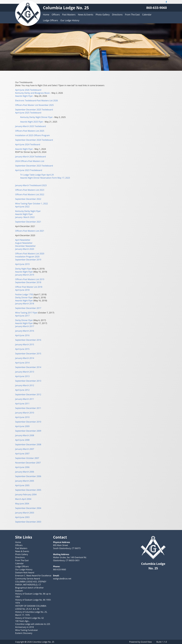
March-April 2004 (23, 499)
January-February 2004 (26, 494)
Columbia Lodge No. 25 (66, 8)
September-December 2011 (28, 408)
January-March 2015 (25, 344)
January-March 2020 (25, 249)
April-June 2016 (22, 335)
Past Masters (69, 15)
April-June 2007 (22, 454)
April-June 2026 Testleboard (28, 90)
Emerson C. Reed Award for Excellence (33, 576)
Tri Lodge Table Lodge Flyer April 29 (37, 175)
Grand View (146, 642)
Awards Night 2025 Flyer (32, 122)
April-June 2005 (22, 485)
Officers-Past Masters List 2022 (30, 194)
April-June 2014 (22, 363)
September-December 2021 (28, 222)
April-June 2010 (22, 417)
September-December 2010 (28, 422)
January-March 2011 (25, 399)
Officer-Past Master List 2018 (29, 287)
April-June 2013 (22, 376)
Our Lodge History (70, 20)
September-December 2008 (28, 444)
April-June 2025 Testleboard (28, 113)
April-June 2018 (22, 290)
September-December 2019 (28, 260)
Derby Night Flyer (24, 269)
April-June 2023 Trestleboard (29, 170)
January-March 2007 (25, 449)
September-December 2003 (28, 522)
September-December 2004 (28, 508)
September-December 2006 (28, 476)
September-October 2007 (27, 458)
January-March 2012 (25, 385)
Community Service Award (28, 579)
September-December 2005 (28, 490)
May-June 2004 (22, 504)
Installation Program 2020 (27, 257)
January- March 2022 (25, 217)
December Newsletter (25, 246)
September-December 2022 (28, 199)
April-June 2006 (22, 467)
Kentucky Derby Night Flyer (28, 211)
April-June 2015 (22, 349)
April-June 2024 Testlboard (28, 144)
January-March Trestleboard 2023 (31, 185)
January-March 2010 (25, 413)
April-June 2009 (22, 426)
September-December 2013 (28, 381)
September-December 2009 (28, 431)
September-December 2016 (28, 340)
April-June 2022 (22, 207)
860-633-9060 (157, 8)
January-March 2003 (25, 513)
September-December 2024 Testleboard (34, 140)
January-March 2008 (25, 435)
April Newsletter (23, 240)
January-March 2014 (25, 358)
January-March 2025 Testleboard (30, 126)
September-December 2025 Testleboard (34, 110)
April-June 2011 (22, 404)
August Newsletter (24, 243)
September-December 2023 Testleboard (34, 166)
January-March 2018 (25, 304)
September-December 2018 (28, 282)
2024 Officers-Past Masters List (30, 161)
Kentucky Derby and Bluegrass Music (32, 93)
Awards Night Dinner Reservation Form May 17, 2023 (45, 178)
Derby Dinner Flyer (24, 298)
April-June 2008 (22, 440)
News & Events (86, 15)
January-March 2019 (25, 275)
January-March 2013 (25, 372)
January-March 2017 (25, 326)
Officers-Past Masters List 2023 (30, 190)
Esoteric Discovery (24, 633)
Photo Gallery (103, 15)
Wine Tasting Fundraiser (27, 630)
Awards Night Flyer (24, 96)
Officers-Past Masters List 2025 (30, 131)
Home (46, 15)
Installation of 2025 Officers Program (32, 135)
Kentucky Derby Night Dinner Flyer (36, 117)
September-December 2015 (28, 354)
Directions (117, 15)
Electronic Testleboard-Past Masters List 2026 (36, 101)
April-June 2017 (22, 316)
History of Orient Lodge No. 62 (29, 618)
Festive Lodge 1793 (24, 294)
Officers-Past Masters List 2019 (30, 279)
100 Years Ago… (23, 621)
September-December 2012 (28, 394)
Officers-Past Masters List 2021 (30, 231)
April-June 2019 (22, 264)
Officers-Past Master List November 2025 (34, 105)
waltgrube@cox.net (62, 579)
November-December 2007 (28, 463)
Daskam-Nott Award (25, 573)
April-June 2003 (22, 517)
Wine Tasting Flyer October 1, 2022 (31, 204)
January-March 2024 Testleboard (30, 157)
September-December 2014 (28, 367)
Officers (56, 15)
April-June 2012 (22, 390)
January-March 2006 (25, 472)
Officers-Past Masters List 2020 (30, 254)
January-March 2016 (25, 331)
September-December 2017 (28, 308)
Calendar (147, 15)
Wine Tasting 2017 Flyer (26, 313)
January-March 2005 (25, 481)
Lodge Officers (50, 20)
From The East (132, 15)
